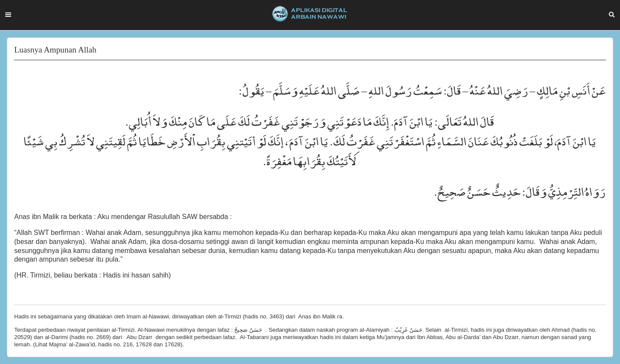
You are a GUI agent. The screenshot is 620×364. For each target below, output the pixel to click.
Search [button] (612, 15)
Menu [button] (8, 15)
